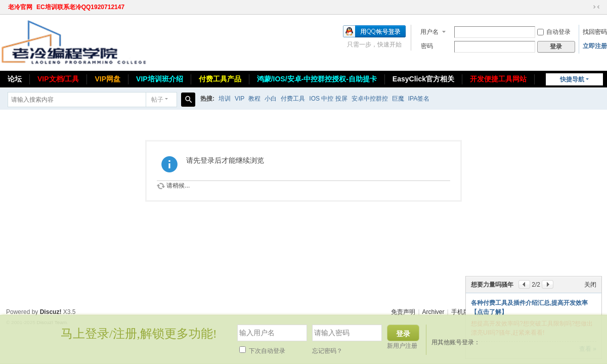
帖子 (157, 100)
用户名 (429, 32)
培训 (225, 99)
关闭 (590, 285)
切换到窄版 (596, 7)
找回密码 (595, 32)
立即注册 (595, 46)
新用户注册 (402, 346)
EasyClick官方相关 (423, 79)
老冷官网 (20, 7)
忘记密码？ (327, 351)
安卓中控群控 (370, 99)
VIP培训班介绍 (160, 79)
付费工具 (293, 99)
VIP (240, 99)
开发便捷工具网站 (498, 79)
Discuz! (51, 312)
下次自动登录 (262, 351)
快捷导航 (572, 79)
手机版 (460, 312)
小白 (271, 99)
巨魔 (398, 99)
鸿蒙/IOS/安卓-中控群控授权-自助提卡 (317, 79)
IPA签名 (419, 99)
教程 (254, 99)
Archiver (433, 312)
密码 (427, 46)
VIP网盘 (107, 79)
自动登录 (554, 32)
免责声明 (403, 312)
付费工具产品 (220, 79)
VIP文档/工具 (58, 79)
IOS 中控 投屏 (328, 99)
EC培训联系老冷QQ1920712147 (80, 7)
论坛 (15, 79)
